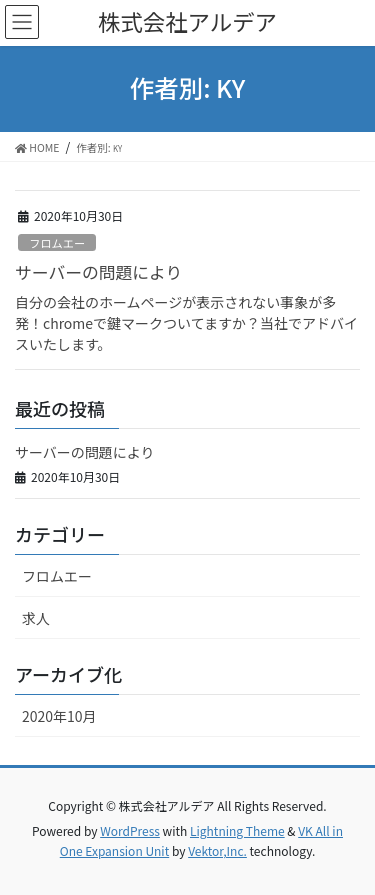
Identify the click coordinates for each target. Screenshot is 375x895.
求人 (36, 618)
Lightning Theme (237, 830)
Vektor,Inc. (217, 850)
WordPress (130, 830)
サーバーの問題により (98, 272)
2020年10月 (59, 716)
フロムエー (57, 243)
